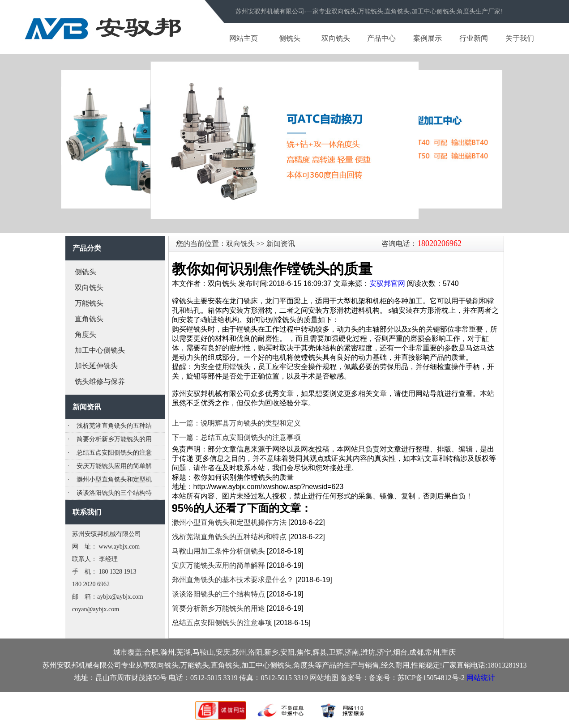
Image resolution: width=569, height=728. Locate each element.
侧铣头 (290, 38)
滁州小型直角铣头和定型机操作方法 (229, 522)
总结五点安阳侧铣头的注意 (114, 453)
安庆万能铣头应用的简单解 (114, 466)
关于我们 (520, 38)
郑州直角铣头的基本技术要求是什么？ (233, 580)
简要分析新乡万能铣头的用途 (218, 608)
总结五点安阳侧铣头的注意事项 (222, 623)
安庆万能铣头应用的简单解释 (218, 565)
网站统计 (481, 678)
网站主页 (244, 38)
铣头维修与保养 (100, 381)
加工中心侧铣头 (100, 350)
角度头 (86, 334)
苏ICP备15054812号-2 (431, 678)
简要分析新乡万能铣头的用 (114, 439)
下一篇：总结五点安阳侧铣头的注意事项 (236, 437)
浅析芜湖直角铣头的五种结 (114, 426)
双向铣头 (336, 38)
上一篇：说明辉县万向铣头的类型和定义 (236, 423)
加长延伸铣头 (96, 366)
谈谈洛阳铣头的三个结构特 (114, 493)
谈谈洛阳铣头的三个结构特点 (218, 594)
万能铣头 (89, 303)
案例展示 (428, 38)
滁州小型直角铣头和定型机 (114, 479)
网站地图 (324, 678)
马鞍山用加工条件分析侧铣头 (218, 551)
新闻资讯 (280, 244)
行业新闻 (474, 38)
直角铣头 (89, 319)
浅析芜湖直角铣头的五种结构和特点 (229, 537)
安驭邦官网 (387, 283)
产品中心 (381, 38)
